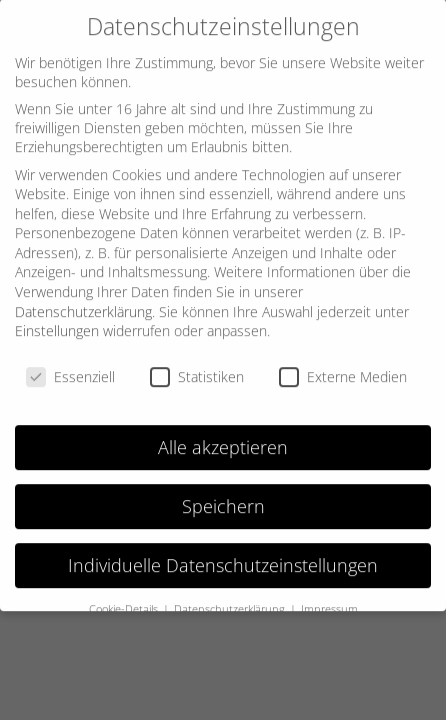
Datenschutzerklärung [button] (231, 599)
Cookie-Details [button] (125, 599)
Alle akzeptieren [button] (223, 438)
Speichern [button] (223, 497)
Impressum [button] (329, 599)
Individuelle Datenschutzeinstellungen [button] (223, 556)
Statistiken (197, 367)
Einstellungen (57, 321)
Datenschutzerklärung (83, 302)
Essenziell (70, 367)
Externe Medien (343, 367)
